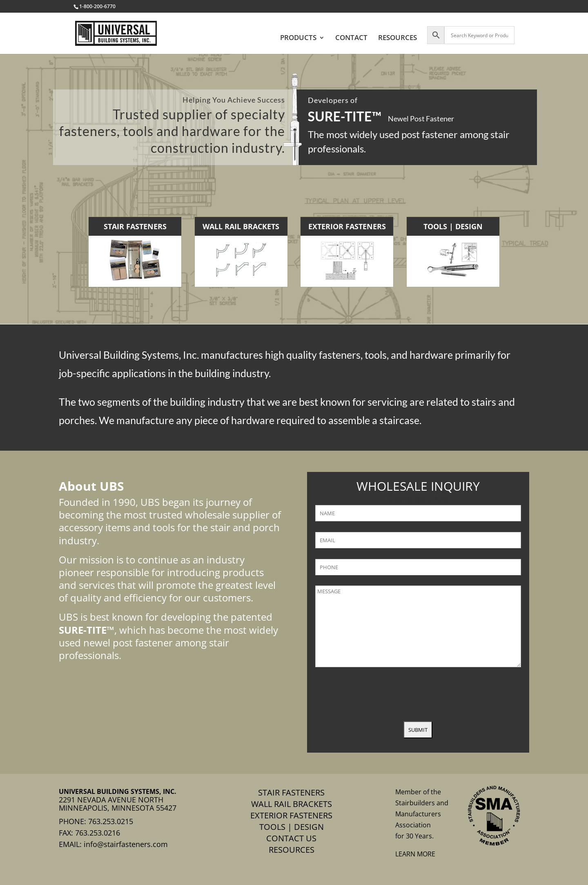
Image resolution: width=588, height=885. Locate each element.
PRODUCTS (298, 38)
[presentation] (377, 695)
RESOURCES (398, 38)
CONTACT (351, 38)
